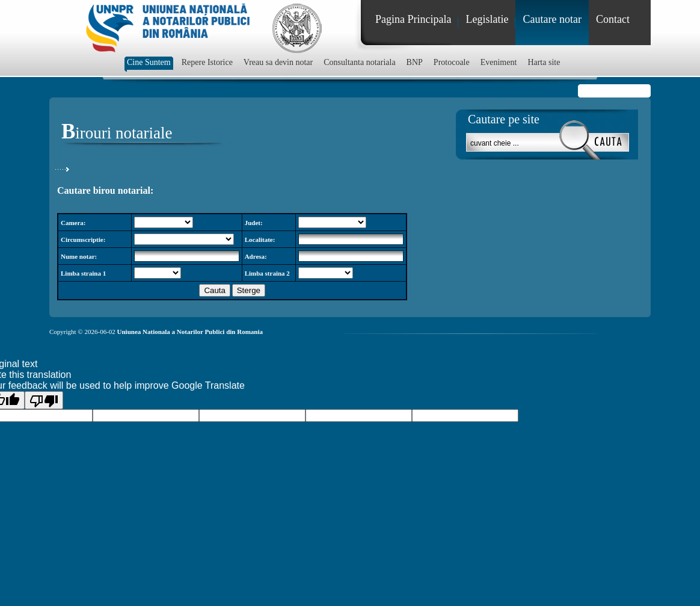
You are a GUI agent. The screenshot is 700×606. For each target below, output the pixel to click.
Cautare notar (552, 19)
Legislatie (487, 19)
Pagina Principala (413, 19)
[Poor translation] (44, 400)
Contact (613, 19)
